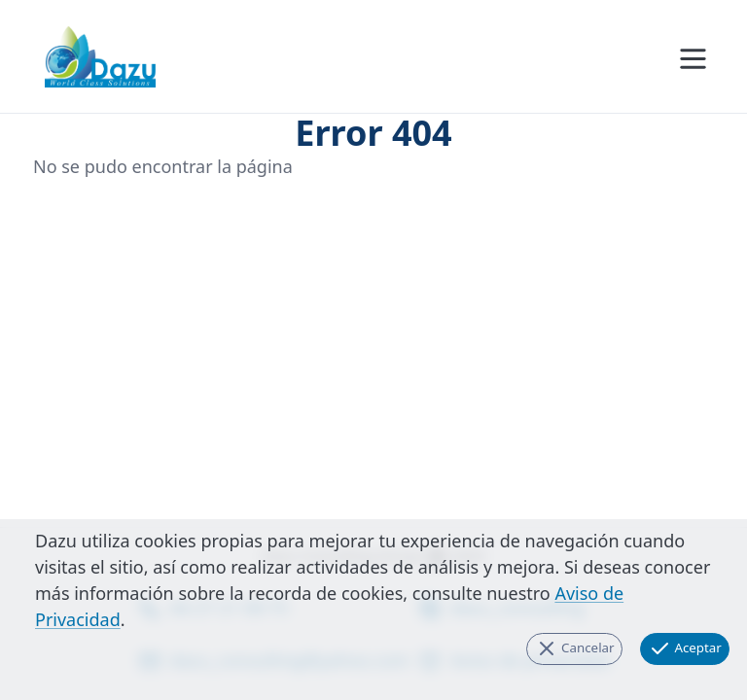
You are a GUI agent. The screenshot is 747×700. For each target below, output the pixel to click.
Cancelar (575, 648)
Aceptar (685, 648)
